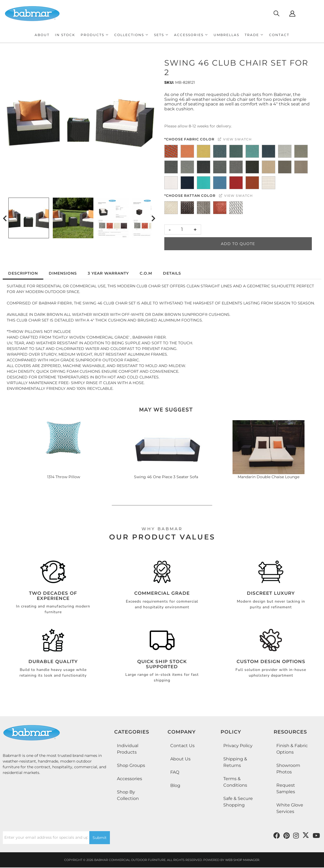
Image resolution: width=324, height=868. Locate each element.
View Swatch (235, 139)
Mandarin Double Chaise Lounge (269, 477)
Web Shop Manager (242, 860)
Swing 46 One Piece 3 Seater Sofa (166, 477)
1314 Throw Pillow (64, 477)
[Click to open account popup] (292, 14)
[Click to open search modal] (276, 14)
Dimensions (63, 273)
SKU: (169, 82)
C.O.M (146, 273)
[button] (95, 35)
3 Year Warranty (108, 273)
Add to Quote (238, 244)
